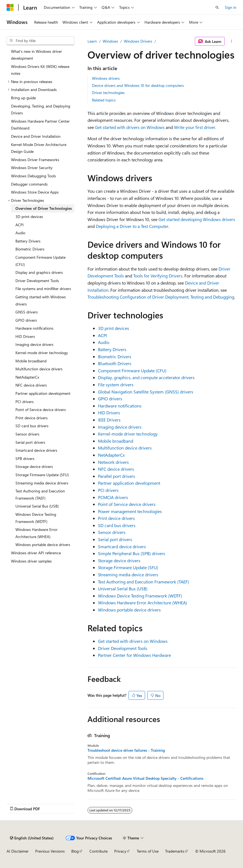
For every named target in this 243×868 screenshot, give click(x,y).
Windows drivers (106, 78)
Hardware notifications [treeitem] (34, 328)
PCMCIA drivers (113, 497)
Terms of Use (148, 851)
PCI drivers (108, 490)
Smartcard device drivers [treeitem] (36, 450)
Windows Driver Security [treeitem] (32, 168)
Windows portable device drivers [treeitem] (43, 545)
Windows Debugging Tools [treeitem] (33, 176)
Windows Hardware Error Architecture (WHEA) (143, 603)
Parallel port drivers (117, 476)
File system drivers (116, 385)
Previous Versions (50, 851)
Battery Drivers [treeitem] (28, 241)
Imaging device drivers (120, 427)
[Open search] (217, 7)
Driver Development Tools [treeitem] (37, 281)
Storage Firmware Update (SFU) (128, 567)
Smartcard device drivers (122, 546)
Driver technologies (108, 93)
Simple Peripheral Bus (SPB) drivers (132, 553)
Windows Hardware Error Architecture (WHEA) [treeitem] (36, 533)
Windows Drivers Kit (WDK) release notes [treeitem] (40, 70)
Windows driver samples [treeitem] (31, 561)
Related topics (104, 100)
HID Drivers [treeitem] (25, 336)
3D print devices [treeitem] (29, 217)
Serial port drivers (115, 539)
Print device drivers (116, 518)
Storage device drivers (119, 560)
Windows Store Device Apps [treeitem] (35, 192)
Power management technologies (130, 511)
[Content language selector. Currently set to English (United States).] (32, 838)
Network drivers (113, 462)
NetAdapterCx (111, 455)
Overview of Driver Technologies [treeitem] (44, 208)
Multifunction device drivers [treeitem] (39, 369)
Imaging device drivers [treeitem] (34, 344)
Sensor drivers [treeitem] (27, 434)
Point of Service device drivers (127, 504)
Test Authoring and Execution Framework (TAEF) (144, 582)
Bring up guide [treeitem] (23, 98)
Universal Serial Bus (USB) (123, 589)
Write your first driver (195, 127)
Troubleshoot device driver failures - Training (126, 750)
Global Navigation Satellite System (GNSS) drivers (146, 392)
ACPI (103, 335)
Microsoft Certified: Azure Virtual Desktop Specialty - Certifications (145, 778)
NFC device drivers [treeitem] (31, 385)
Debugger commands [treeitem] (29, 184)
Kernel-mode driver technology (128, 434)
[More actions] (232, 41)
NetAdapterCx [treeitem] (27, 377)
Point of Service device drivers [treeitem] (41, 410)
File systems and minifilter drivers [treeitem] (43, 289)
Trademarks (175, 851)
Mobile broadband (116, 441)
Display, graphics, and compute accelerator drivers (146, 377)
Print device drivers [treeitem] (32, 418)
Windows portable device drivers (129, 610)
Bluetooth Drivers (115, 363)
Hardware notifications (120, 406)
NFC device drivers (116, 469)
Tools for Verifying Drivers (158, 276)
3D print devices (114, 328)
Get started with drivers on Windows (130, 127)
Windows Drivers (138, 41)
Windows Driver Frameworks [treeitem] (35, 160)
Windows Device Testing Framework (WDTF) (140, 596)
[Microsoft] (10, 7)
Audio (104, 342)
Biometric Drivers (115, 356)
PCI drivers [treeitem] (24, 402)
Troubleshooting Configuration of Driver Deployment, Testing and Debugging (161, 297)
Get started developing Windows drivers (197, 219)
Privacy (120, 851)
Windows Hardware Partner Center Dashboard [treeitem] (40, 125)
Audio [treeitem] (20, 233)
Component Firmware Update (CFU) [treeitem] (40, 261)
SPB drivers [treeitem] (25, 458)
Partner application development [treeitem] (43, 393)
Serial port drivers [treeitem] (30, 442)
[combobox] (40, 41)
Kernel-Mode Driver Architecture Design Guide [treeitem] (39, 148)
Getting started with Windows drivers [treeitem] (41, 300)
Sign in (231, 7)
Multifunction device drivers (125, 448)
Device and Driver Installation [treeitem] (36, 136)
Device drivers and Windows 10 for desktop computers (138, 85)
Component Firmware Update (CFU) (132, 370)
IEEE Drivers (109, 420)
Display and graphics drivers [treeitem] (39, 272)
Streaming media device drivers (128, 574)
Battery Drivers (112, 349)
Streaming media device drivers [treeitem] (42, 483)
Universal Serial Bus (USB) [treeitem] (37, 506)
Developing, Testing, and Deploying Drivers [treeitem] (41, 110)
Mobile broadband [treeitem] (31, 361)
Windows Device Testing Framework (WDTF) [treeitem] (36, 518)
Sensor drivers (112, 532)
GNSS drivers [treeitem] (27, 312)
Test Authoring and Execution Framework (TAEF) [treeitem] (40, 494)
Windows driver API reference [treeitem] (36, 553)
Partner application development (129, 483)
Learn (92, 41)
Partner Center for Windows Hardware (134, 655)
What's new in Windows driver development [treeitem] (36, 55)
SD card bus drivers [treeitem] (32, 426)
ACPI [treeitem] (20, 225)
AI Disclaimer (18, 851)
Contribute (99, 851)
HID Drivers (109, 413)
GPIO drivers (110, 399)
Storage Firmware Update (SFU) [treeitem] (42, 475)
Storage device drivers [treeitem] (34, 466)
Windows (110, 41)
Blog (75, 851)
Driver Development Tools (123, 648)
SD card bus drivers (117, 525)
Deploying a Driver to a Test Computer (132, 226)
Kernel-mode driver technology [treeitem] (42, 353)
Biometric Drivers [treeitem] (30, 249)
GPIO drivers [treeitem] (26, 320)
